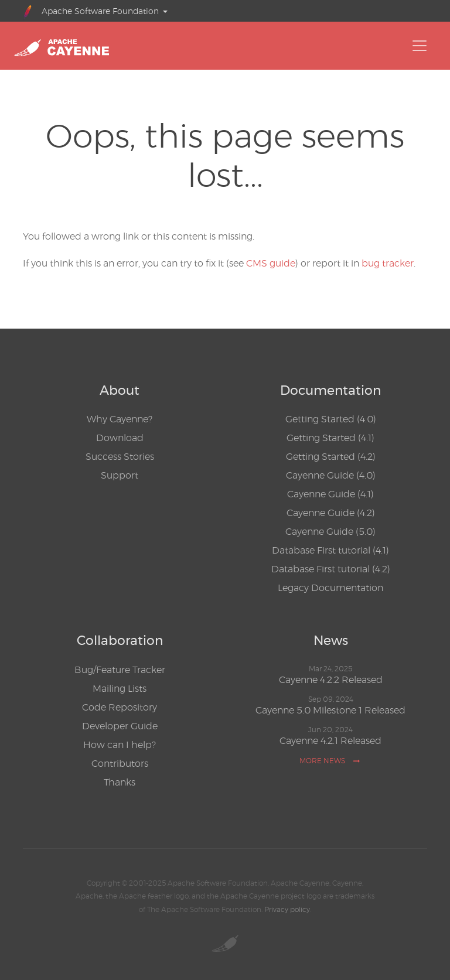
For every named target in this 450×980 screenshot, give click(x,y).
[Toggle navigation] (420, 46)
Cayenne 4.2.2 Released (331, 680)
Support (120, 475)
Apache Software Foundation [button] (91, 11)
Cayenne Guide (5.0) (330, 532)
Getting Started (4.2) (331, 457)
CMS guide (271, 263)
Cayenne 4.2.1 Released (330, 741)
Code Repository (120, 707)
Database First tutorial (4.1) (330, 550)
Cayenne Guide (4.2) (331, 513)
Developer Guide (120, 726)
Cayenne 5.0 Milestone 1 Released (330, 710)
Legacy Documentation (330, 588)
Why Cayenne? (120, 419)
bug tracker (388, 263)
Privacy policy (287, 909)
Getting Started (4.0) (331, 419)
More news (330, 761)
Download (120, 438)
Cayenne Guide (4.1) (330, 494)
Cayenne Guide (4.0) (331, 475)
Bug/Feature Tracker (120, 670)
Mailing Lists (120, 689)
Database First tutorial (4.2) (331, 569)
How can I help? (120, 745)
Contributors (120, 764)
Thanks (120, 782)
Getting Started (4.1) (330, 438)
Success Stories (120, 457)
